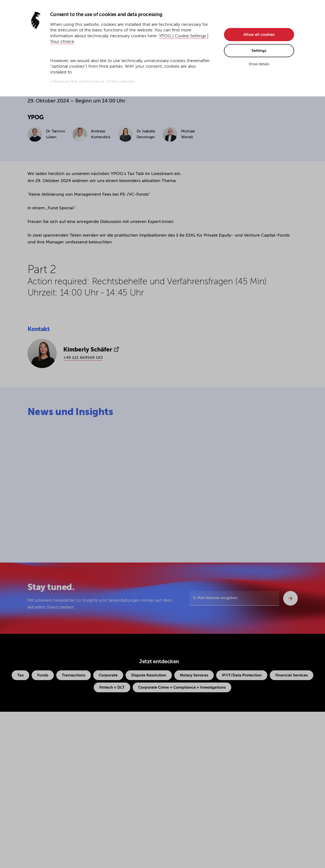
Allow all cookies (259, 35)
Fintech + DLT (112, 688)
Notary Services (194, 675)
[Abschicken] (290, 598)
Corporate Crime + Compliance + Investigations (182, 688)
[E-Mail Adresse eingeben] (234, 598)
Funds (43, 675)
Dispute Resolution (149, 675)
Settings (259, 51)
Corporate (108, 675)
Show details (259, 64)
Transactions (74, 675)
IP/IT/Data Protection (242, 675)
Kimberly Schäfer (91, 350)
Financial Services (292, 675)
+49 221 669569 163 (83, 358)
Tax (20, 675)
